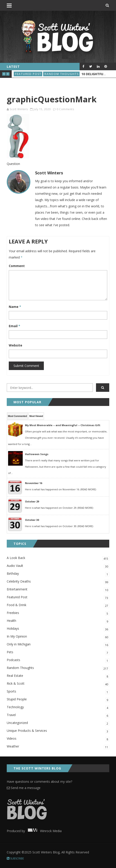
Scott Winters (19, 109)
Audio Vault (58, 566)
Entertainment (58, 590)
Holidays (58, 629)
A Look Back (58, 558)
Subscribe (15, 858)
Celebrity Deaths (58, 582)
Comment (17, 266)
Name (15, 307)
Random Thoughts (62, 74)
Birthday (58, 574)
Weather (58, 747)
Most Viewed (36, 416)
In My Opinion (58, 637)
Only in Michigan (58, 645)
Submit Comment (26, 366)
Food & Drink (58, 605)
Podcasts (58, 660)
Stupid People (58, 700)
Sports (58, 692)
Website (16, 345)
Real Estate (58, 676)
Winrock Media (44, 831)
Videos (58, 739)
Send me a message (24, 788)
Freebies (58, 613)
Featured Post (28, 74)
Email (14, 326)
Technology (58, 707)
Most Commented (17, 416)
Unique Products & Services (58, 731)
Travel (58, 715)
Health (58, 621)
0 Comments (65, 109)
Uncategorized (58, 723)
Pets (58, 652)
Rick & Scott (58, 684)
